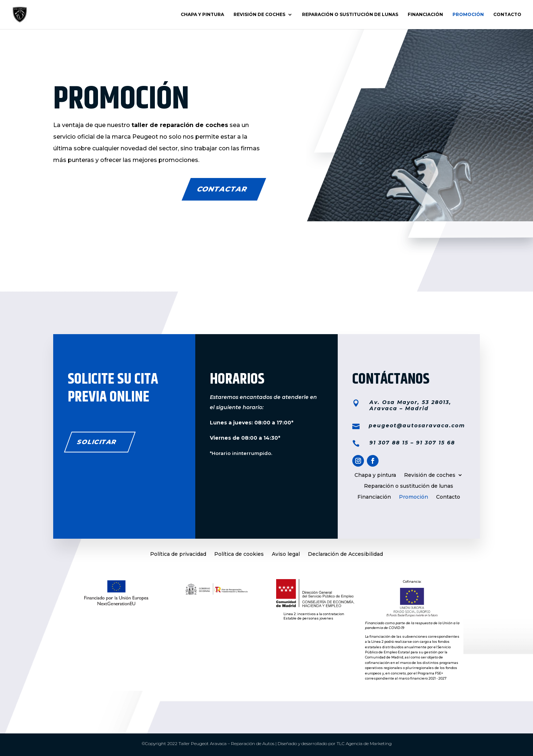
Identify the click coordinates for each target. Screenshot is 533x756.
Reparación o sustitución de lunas (350, 15)
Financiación (425, 15)
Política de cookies (239, 554)
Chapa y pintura (202, 15)
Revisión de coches (259, 15)
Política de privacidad (178, 554)
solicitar (97, 442)
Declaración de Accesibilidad (345, 554)
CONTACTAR (222, 189)
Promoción (468, 15)
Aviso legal (286, 554)
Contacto (507, 15)
